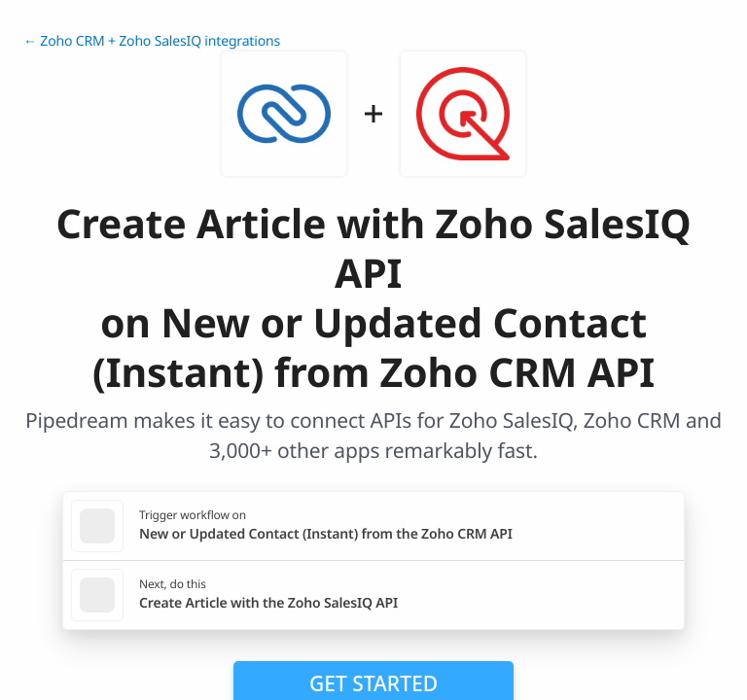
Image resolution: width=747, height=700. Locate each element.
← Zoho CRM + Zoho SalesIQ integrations (152, 41)
